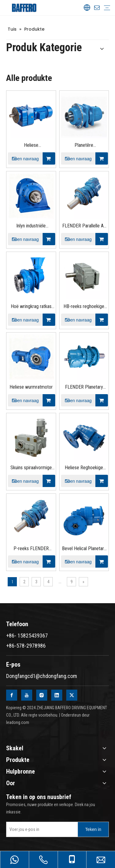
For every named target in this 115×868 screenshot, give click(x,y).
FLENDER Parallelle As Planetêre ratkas (84, 226)
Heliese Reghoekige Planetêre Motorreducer (84, 468)
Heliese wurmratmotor (31, 387)
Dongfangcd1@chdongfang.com (42, 676)
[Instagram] (42, 695)
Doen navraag (23, 158)
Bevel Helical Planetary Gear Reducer (84, 549)
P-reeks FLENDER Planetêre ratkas (31, 549)
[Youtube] (27, 695)
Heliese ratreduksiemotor (31, 146)
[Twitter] (72, 695)
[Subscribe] (93, 829)
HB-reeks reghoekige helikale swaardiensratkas (84, 307)
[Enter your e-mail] (41, 829)
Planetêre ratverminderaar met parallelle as (84, 146)
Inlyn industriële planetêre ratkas (31, 226)
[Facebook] (12, 695)
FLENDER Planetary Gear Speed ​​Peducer (84, 388)
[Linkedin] (57, 695)
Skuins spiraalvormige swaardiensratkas (31, 468)
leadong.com (18, 722)
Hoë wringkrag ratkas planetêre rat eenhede (31, 307)
